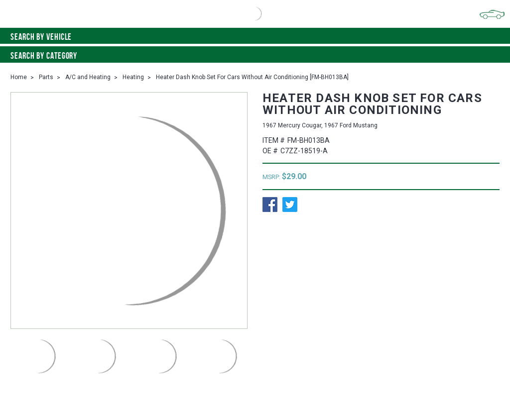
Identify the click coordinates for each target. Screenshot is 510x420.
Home (19, 77)
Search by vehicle (255, 37)
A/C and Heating (88, 77)
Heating (133, 77)
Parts (46, 77)
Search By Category (255, 56)
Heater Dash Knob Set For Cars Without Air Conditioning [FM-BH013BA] (252, 77)
